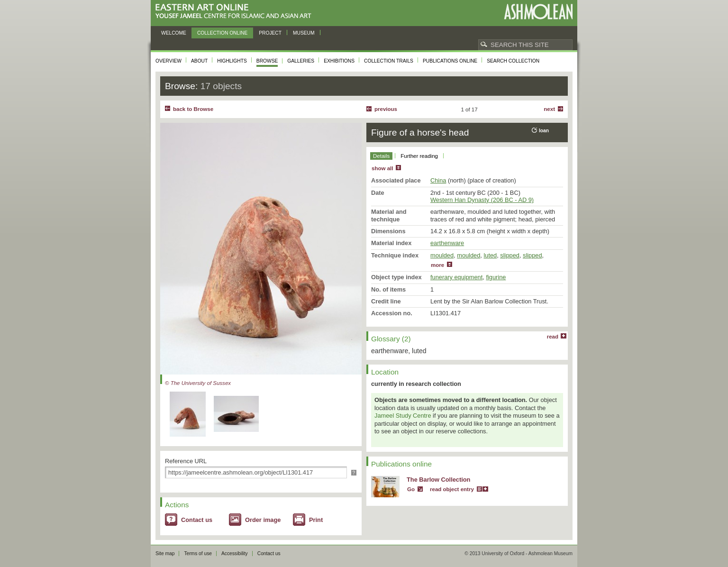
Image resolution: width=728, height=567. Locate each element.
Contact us (197, 520)
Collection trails (389, 61)
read (553, 337)
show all (382, 168)
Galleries (301, 61)
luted (490, 255)
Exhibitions (339, 61)
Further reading (419, 156)
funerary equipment (456, 277)
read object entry (452, 489)
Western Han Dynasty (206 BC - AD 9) (482, 200)
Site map (165, 553)
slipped (510, 255)
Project (270, 33)
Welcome (174, 33)
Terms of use (198, 553)
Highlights (232, 61)
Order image (263, 520)
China (438, 180)
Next (549, 109)
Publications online (450, 61)
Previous (386, 109)
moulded (442, 255)
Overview (168, 61)
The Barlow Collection (438, 480)
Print (316, 520)
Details (381, 156)
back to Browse (193, 109)
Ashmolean (538, 12)
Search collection (513, 61)
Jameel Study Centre (403, 416)
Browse (267, 61)
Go (411, 489)
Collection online (222, 33)
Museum (304, 33)
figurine (496, 277)
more (437, 265)
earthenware (447, 243)
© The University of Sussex (198, 383)
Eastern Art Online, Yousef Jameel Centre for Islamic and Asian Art (236, 12)
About (199, 61)
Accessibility (235, 553)
